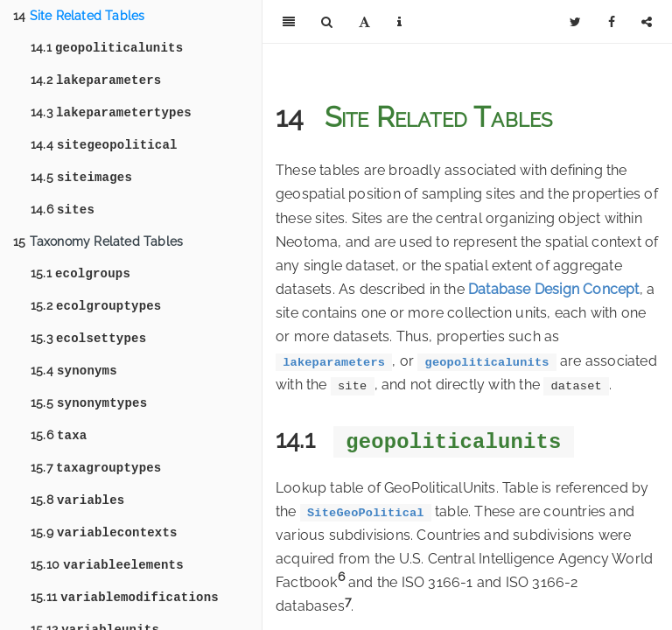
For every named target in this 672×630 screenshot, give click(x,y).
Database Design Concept (554, 289)
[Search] (327, 22)
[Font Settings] (364, 22)
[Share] (647, 22)
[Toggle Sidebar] (289, 22)
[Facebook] (612, 22)
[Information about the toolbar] (399, 22)
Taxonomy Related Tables (98, 252)
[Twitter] (575, 22)
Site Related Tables (79, 16)
